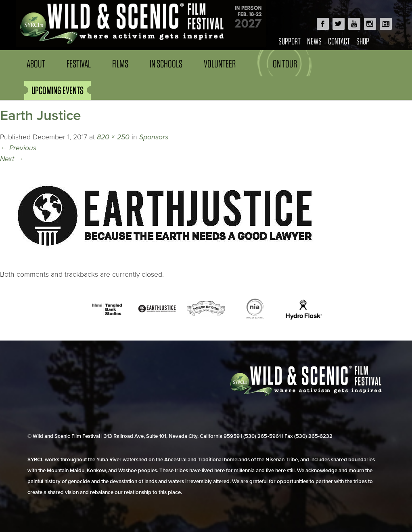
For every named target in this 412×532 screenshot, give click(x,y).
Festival (79, 64)
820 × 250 (113, 137)
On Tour (285, 64)
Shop (363, 41)
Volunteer (220, 64)
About (36, 64)
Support (290, 41)
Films (120, 64)
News (314, 41)
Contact (339, 41)
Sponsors (154, 137)
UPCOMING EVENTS (58, 90)
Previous (18, 148)
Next (12, 159)
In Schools (166, 64)
